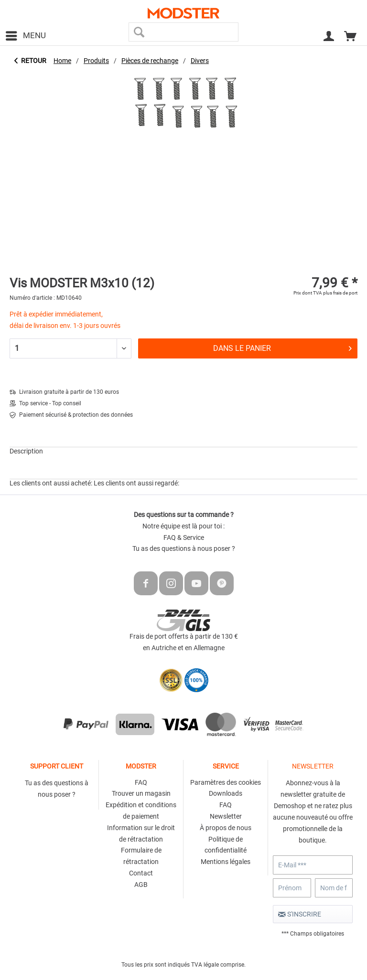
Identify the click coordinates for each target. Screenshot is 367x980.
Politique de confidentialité (226, 845)
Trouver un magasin (141, 793)
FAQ (141, 782)
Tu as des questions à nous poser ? (184, 548)
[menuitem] (25, 36)
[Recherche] (139, 32)
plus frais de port (340, 293)
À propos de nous (226, 828)
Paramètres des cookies (226, 782)
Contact (141, 873)
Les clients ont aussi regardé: (136, 483)
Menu (26, 34)
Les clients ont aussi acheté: (51, 483)
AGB (141, 885)
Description (26, 451)
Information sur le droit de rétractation (141, 833)
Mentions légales (226, 862)
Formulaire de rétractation (141, 856)
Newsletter (226, 816)
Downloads (226, 793)
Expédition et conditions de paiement (141, 811)
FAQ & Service (184, 537)
